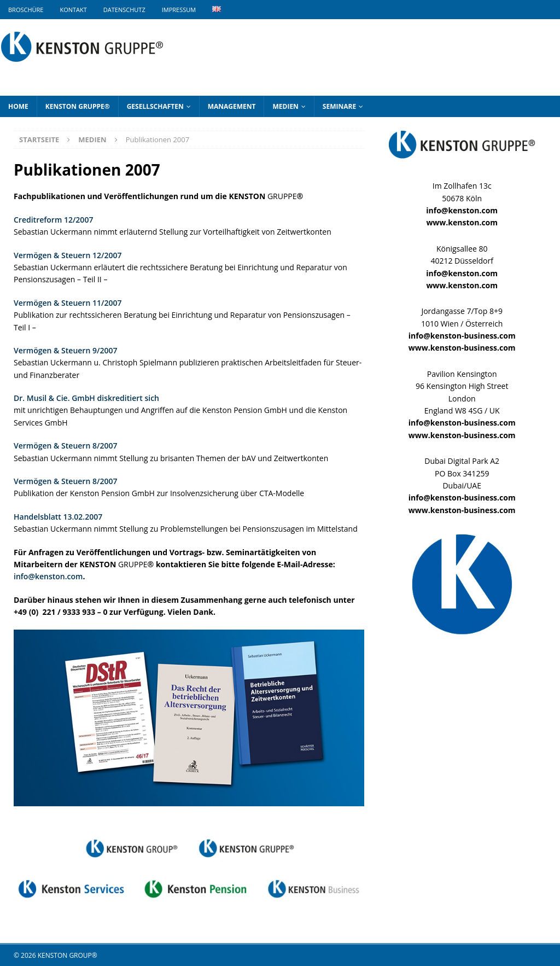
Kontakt (73, 10)
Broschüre (26, 10)
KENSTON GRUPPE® (78, 106)
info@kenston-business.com (462, 336)
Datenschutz (124, 10)
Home (18, 106)
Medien (285, 106)
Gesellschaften (155, 106)
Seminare (339, 106)
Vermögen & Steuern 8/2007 (65, 446)
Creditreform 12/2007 (53, 220)
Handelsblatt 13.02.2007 (58, 517)
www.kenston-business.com (462, 348)
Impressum (179, 10)
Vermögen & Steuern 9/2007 (65, 350)
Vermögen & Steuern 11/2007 (68, 303)
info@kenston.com (48, 576)
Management (232, 106)
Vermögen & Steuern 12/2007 (68, 255)
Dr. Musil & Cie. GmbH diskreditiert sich (86, 398)
